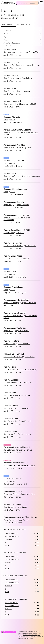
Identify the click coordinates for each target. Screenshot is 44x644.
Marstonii (11, 341)
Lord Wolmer (11, 494)
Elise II (13, 491)
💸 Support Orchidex (8, 632)
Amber (11, 406)
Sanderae (10, 507)
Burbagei (11, 380)
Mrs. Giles (14, 145)
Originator (24, 24)
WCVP (41, 637)
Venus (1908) (27, 382)
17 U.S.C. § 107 (37, 633)
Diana (8, 421)
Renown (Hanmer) (15, 313)
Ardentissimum (12, 78)
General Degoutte (18, 130)
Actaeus (10, 520)
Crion (10, 271)
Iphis (10, 173)
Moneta (9, 465)
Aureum (9, 147)
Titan (10, 88)
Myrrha (20, 233)
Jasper (30, 357)
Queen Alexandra (31, 176)
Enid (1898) (10, 344)
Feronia (28, 450)
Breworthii (12, 101)
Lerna (10, 432)
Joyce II (11, 62)
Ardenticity (12, 75)
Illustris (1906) (11, 382)
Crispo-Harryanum (13, 357)
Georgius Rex (11, 65)
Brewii (8, 104)
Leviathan (23, 408)
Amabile (9, 91)
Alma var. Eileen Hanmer (20, 517)
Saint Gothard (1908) (13, 246)
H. (5, 542)
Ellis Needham (16, 300)
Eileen (16, 463)
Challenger (15, 328)
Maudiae (23, 205)
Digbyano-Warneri (13, 450)
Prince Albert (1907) (30, 52)
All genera (7, 31)
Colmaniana (9, 369)
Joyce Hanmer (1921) (17, 230)
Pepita (10, 367)
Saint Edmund (14, 354)
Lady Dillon (24, 147)
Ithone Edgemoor (15, 189)
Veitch (7, 545)
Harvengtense (11, 176)
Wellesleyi (31, 246)
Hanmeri (17, 447)
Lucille (7, 258)
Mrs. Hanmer (13, 243)
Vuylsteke (8, 539)
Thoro (10, 49)
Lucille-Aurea (13, 256)
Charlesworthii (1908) (26, 104)
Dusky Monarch (23, 421)
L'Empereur (23, 91)
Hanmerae (12, 504)
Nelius (12, 478)
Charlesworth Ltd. (11, 533)
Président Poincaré (31, 65)
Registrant (9, 24)
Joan (8, 434)
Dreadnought (11, 303)
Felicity (27, 78)
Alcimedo (12, 117)
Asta (10, 393)
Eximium (9, 408)
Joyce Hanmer (14, 160)
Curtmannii (22, 331)
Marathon (9, 233)
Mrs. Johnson (13, 287)
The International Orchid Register (32, 635)
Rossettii (14, 202)
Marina (11, 419)
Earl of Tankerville (13, 132)
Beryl (8, 331)
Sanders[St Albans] (12, 536)
